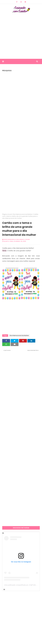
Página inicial (7, 214)
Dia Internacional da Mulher (22, 214)
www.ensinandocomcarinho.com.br (17, 239)
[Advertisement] (21, 36)
